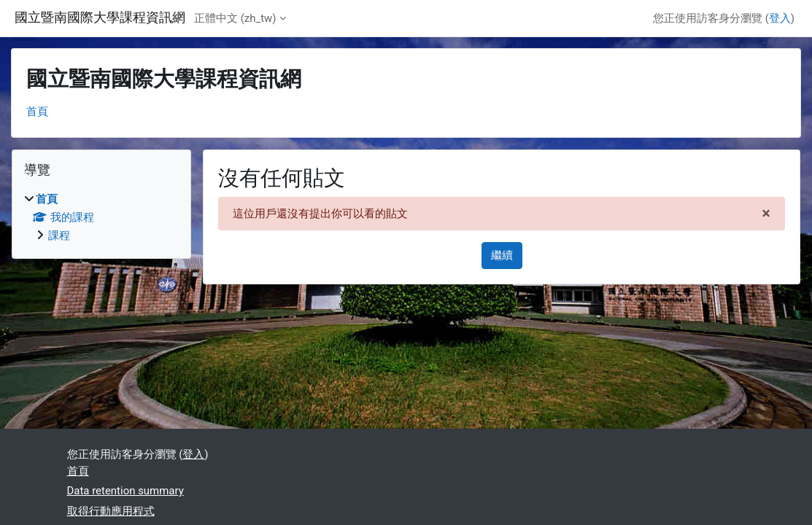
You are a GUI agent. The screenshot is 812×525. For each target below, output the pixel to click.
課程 (59, 236)
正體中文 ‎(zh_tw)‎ (235, 18)
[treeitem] (101, 218)
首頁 (37, 112)
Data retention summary (125, 491)
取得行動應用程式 (111, 511)
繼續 (502, 255)
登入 (780, 18)
